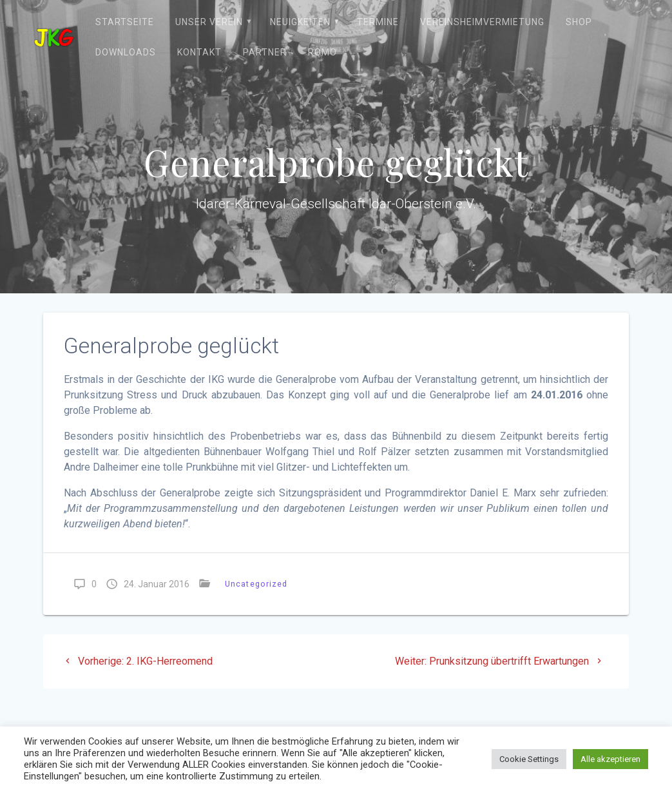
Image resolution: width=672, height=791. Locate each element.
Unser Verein (209, 22)
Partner (265, 52)
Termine (378, 22)
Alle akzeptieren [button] (610, 759)
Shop (579, 22)
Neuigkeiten (300, 22)
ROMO (322, 52)
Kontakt (199, 52)
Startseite (125, 22)
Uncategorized (256, 584)
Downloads (126, 52)
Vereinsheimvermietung (482, 22)
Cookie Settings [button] (529, 759)
